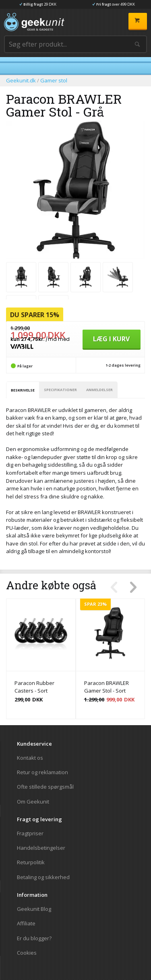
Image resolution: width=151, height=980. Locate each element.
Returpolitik (31, 862)
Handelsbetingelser (41, 848)
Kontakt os (30, 758)
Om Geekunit (33, 801)
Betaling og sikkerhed (43, 877)
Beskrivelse (23, 390)
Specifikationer (60, 390)
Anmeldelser (99, 390)
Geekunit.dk (21, 80)
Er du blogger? (34, 938)
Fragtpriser (30, 833)
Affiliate (26, 923)
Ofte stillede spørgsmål (45, 787)
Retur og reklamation (42, 772)
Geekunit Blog (34, 909)
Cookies (27, 952)
